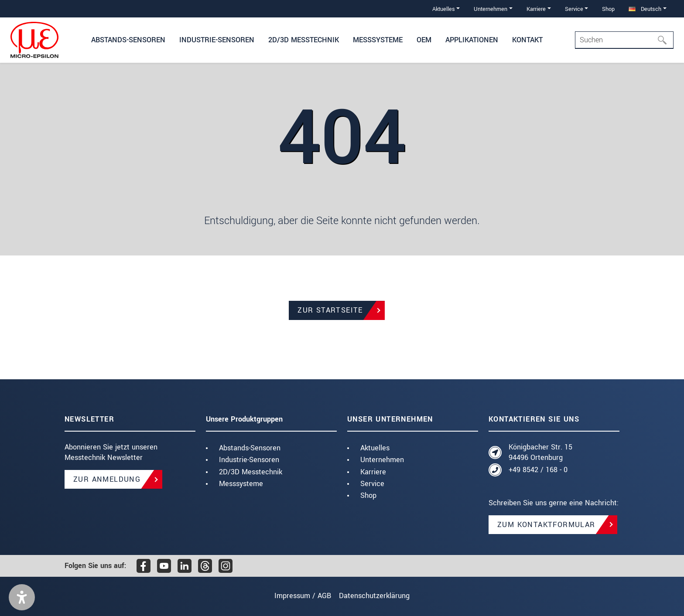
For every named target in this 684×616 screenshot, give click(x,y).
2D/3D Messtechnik (251, 472)
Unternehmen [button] (491, 9)
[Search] (624, 40)
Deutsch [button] (645, 9)
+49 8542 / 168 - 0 (538, 470)
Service (372, 484)
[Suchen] (665, 40)
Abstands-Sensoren (250, 448)
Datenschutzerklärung (379, 596)
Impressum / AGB (298, 596)
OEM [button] (424, 40)
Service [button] (574, 9)
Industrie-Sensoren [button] (217, 40)
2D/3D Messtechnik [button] (304, 40)
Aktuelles (375, 448)
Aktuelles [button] (444, 9)
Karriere (373, 472)
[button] (22, 597)
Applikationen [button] (472, 40)
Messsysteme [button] (378, 40)
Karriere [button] (536, 9)
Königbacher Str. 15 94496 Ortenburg (540, 452)
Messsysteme (241, 484)
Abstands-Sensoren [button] (128, 40)
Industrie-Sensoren (249, 460)
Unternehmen (382, 460)
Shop (608, 9)
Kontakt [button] (527, 40)
